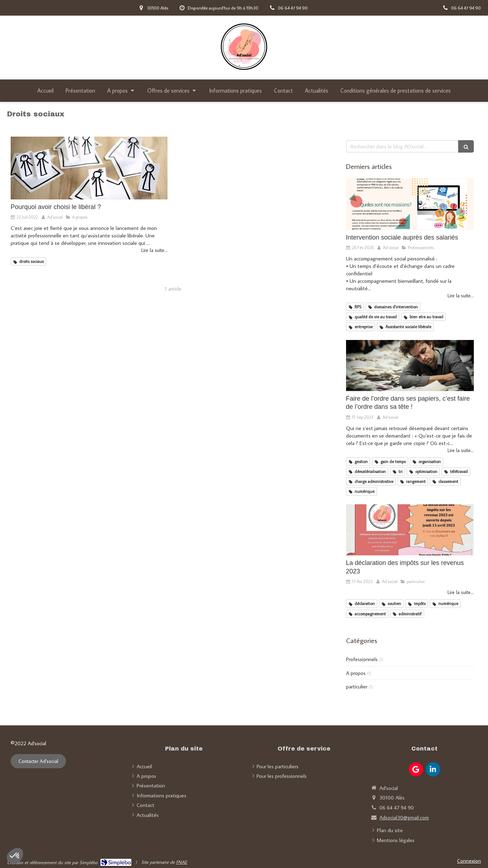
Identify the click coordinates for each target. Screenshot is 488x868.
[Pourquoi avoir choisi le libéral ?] (89, 168)
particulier (357, 686)
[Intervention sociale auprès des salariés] (410, 204)
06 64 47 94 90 (397, 807)
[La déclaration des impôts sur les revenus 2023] (410, 530)
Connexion (469, 861)
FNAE (182, 862)
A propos (356, 673)
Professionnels (362, 659)
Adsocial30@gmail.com (404, 817)
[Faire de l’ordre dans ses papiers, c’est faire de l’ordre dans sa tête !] (410, 366)
